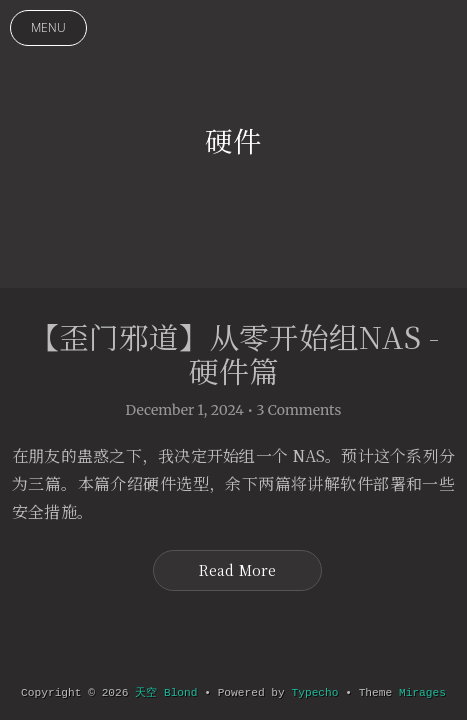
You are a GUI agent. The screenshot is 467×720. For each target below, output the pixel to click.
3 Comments (299, 410)
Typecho (315, 693)
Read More (238, 570)
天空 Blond (166, 693)
